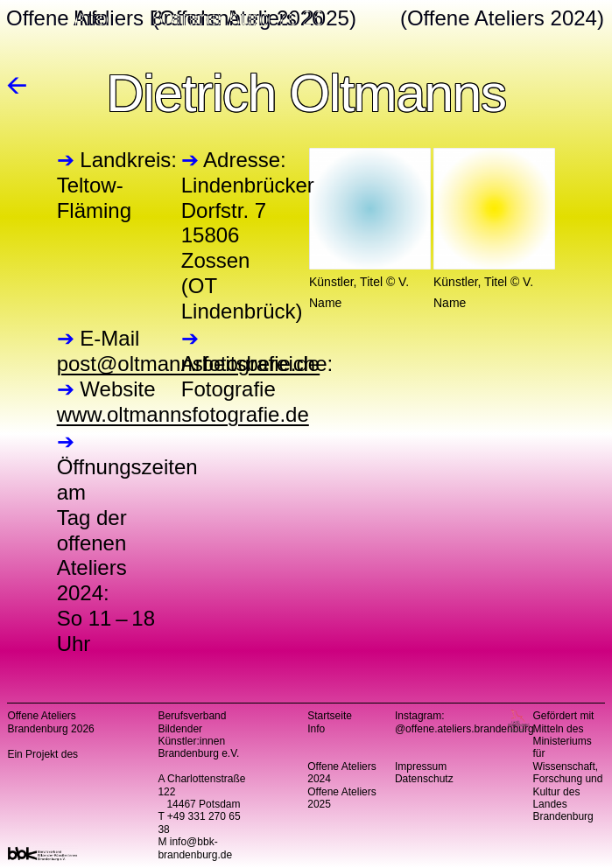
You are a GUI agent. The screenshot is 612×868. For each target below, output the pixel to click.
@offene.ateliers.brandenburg (464, 729)
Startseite (330, 716)
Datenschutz (424, 779)
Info (316, 729)
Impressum (421, 766)
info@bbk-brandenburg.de (195, 848)
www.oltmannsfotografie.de (183, 414)
